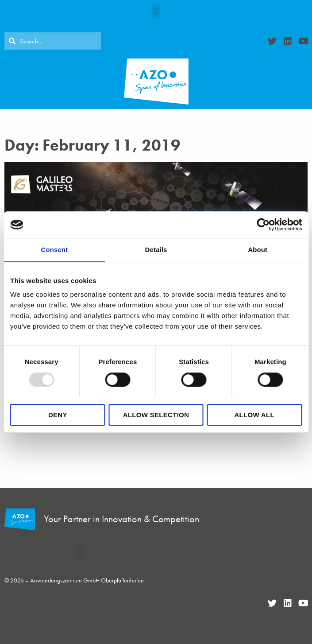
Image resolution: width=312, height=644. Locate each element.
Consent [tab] (54, 250)
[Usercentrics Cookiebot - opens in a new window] (263, 225)
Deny (58, 415)
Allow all (254, 415)
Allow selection (156, 415)
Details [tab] (156, 250)
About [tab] (258, 250)
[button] (156, 12)
